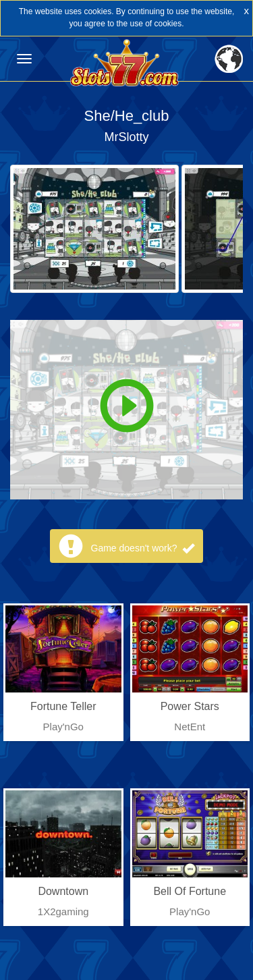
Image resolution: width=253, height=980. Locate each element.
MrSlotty (126, 137)
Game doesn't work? (143, 548)
